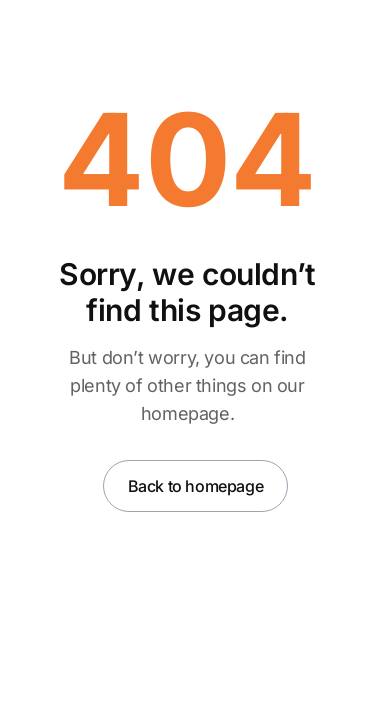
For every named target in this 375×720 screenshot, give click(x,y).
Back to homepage (196, 486)
